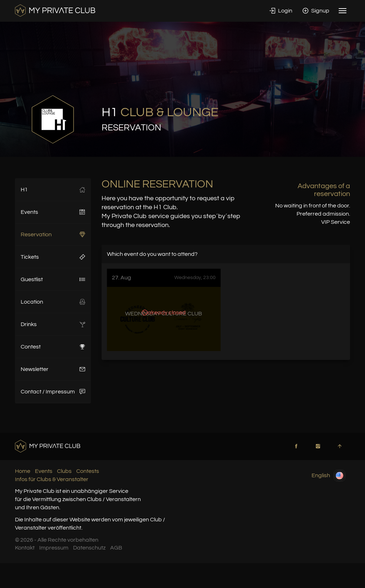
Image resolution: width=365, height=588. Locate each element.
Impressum (54, 548)
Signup (316, 11)
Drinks (53, 324)
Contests (88, 471)
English (328, 476)
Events (53, 212)
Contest (53, 347)
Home (23, 471)
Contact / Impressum (53, 392)
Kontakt (25, 548)
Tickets (53, 257)
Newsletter (53, 369)
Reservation (53, 234)
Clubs (64, 471)
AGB (116, 548)
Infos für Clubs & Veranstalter (52, 479)
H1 (53, 190)
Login (281, 11)
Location (53, 302)
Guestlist (53, 279)
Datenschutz (89, 548)
